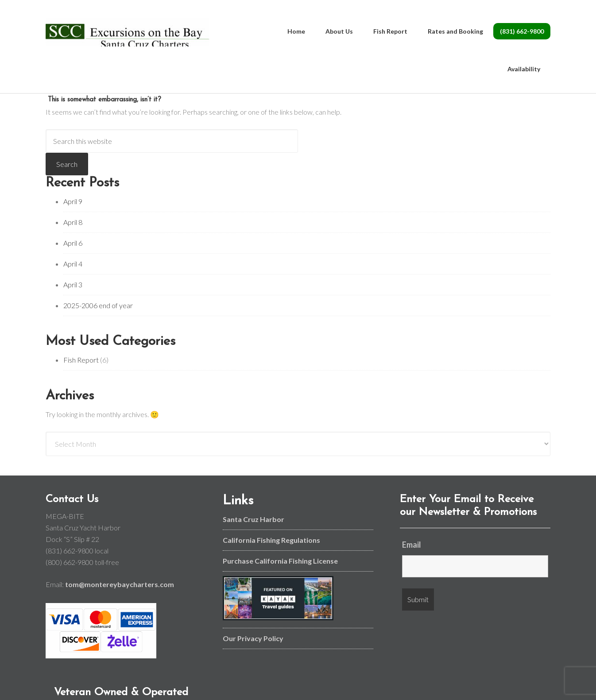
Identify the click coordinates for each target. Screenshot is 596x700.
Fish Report (81, 360)
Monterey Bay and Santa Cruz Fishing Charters (128, 35)
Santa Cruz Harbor (253, 519)
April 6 (73, 243)
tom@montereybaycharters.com (120, 584)
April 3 (73, 284)
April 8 (73, 222)
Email (412, 545)
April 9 (73, 201)
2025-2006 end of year (98, 305)
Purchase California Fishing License (280, 561)
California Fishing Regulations (271, 540)
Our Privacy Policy (253, 638)
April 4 (73, 264)
